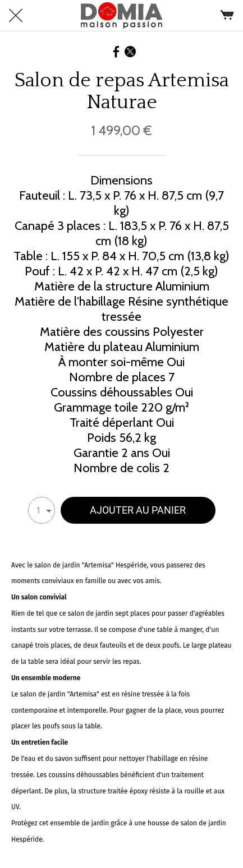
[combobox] (42, 510)
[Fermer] (16, 16)
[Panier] (227, 16)
